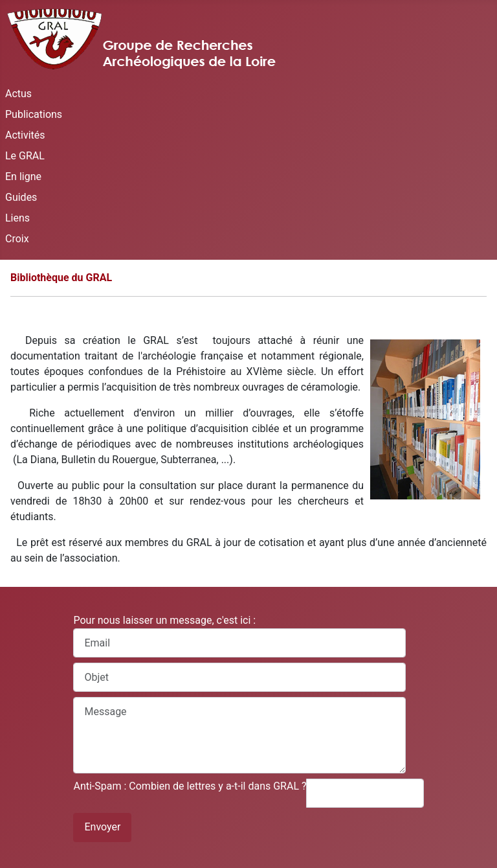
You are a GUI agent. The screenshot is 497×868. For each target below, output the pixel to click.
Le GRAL (25, 156)
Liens (17, 218)
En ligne (23, 177)
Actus (18, 94)
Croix (17, 239)
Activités (25, 135)
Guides (21, 197)
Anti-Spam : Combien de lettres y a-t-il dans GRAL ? (190, 786)
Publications (34, 114)
